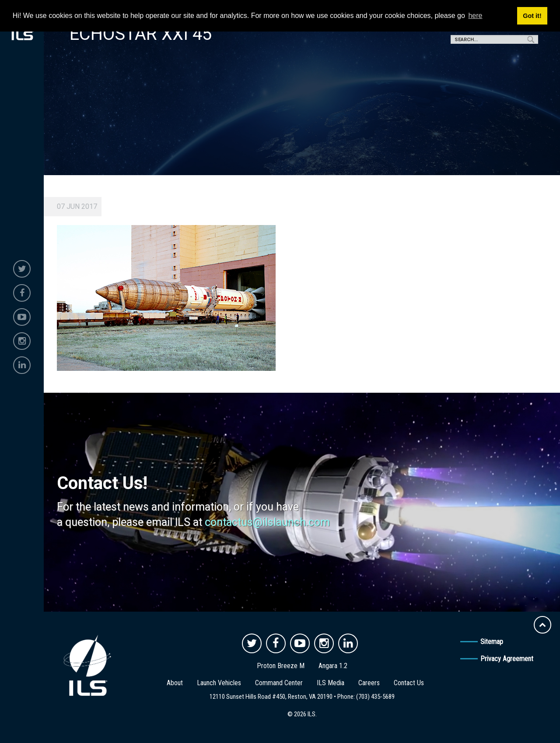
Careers (369, 683)
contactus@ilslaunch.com (267, 522)
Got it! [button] (532, 16)
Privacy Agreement (507, 659)
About (175, 683)
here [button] (475, 16)
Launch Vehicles (219, 683)
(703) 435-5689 (375, 697)
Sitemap (492, 642)
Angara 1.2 (333, 666)
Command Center (279, 683)
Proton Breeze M (281, 666)
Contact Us (409, 683)
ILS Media (331, 683)
